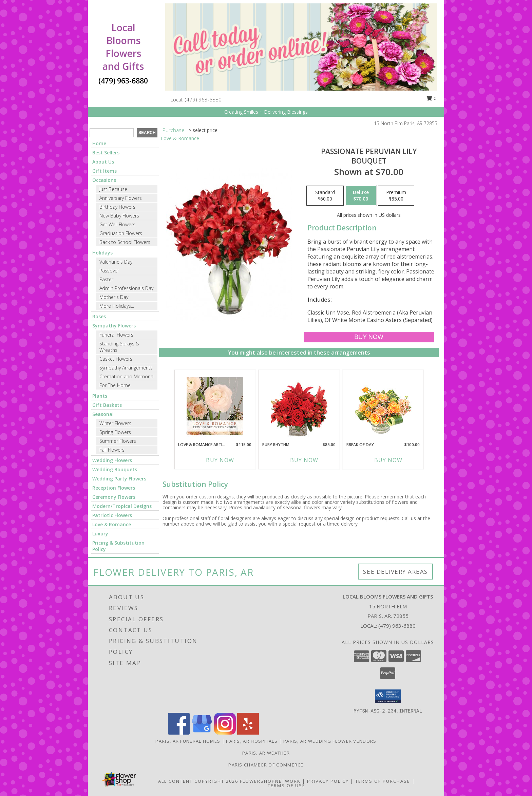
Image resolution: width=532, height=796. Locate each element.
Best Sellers (106, 153)
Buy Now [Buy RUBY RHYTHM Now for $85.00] (304, 460)
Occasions (104, 180)
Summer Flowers (118, 441)
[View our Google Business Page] (202, 733)
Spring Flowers (115, 432)
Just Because (113, 189)
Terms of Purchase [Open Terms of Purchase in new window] (383, 781)
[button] (388, 696)
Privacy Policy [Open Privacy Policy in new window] (328, 781)
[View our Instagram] (225, 733)
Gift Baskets (107, 405)
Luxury (100, 534)
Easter (106, 279)
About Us (103, 162)
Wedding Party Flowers (119, 479)
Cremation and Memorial (127, 376)
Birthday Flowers (117, 207)
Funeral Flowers (116, 335)
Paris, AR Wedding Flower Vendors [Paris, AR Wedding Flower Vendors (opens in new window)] (330, 741)
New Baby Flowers (119, 216)
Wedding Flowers (112, 460)
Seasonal (103, 414)
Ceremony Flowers (114, 497)
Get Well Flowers (117, 224)
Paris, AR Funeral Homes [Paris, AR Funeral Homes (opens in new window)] (188, 741)
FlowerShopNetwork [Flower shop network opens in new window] (270, 781)
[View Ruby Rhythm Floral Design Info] (299, 406)
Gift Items (104, 171)
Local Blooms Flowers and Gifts (123, 47)
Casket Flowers (116, 359)
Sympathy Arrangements (126, 368)
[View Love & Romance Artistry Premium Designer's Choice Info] (215, 406)
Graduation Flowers (121, 233)
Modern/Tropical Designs (122, 506)
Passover (109, 271)
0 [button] (431, 98)
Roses (99, 316)
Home (99, 143)
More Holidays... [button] (117, 306)
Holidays (102, 253)
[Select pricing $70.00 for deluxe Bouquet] (361, 196)
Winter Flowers (115, 423)
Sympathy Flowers (114, 326)
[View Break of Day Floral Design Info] (383, 406)
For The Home (115, 385)
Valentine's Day (116, 262)
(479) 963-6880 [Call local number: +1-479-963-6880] (203, 99)
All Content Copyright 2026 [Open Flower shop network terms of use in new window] (198, 781)
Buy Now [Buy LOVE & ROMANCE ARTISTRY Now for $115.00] (220, 460)
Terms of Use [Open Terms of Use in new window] (287, 785)
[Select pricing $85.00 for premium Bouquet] (396, 196)
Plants (100, 396)
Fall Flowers (112, 450)
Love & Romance (112, 524)
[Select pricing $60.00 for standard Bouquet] (325, 196)
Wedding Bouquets (115, 469)
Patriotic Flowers (112, 515)
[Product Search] (112, 133)
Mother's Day (114, 297)
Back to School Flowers (125, 242)
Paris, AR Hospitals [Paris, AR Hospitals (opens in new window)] (252, 741)
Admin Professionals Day (126, 288)
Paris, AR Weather (266, 753)
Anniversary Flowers (121, 198)
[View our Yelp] (248, 733)
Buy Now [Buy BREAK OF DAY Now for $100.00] (388, 460)
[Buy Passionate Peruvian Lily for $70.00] (369, 337)
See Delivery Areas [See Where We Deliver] (395, 572)
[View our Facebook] (179, 733)
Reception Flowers (114, 488)
